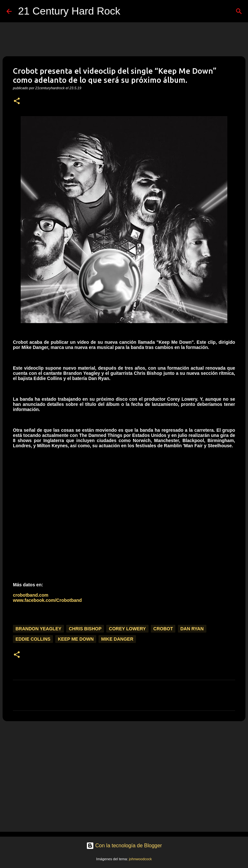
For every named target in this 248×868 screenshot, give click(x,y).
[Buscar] (129, 11)
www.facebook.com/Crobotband (47, 600)
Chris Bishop (85, 629)
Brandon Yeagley (38, 629)
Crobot (163, 629)
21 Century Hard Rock (69, 11)
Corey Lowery (127, 629)
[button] (17, 101)
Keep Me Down (76, 639)
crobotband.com (31, 595)
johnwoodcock (140, 859)
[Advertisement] (124, 776)
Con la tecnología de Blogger (124, 846)
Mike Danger (117, 639)
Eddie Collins (33, 639)
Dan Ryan (192, 629)
